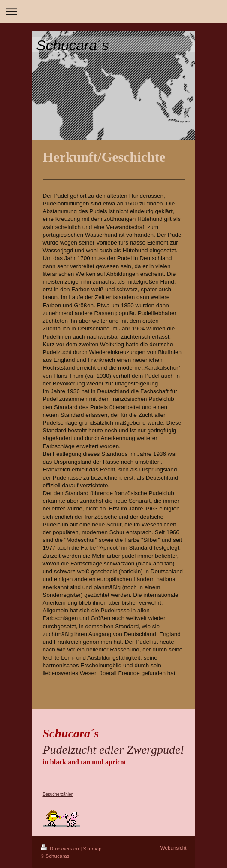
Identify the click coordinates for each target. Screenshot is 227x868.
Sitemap (92, 848)
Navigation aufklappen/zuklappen (113, 11)
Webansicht (174, 848)
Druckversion (61, 848)
